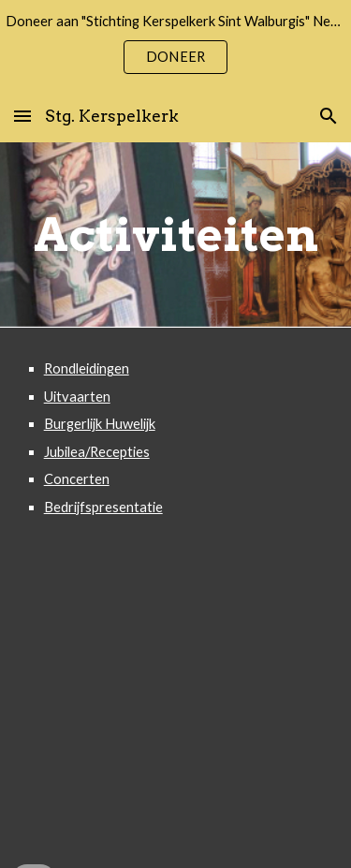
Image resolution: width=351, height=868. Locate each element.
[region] (175, 45)
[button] (22, 116)
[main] (176, 235)
